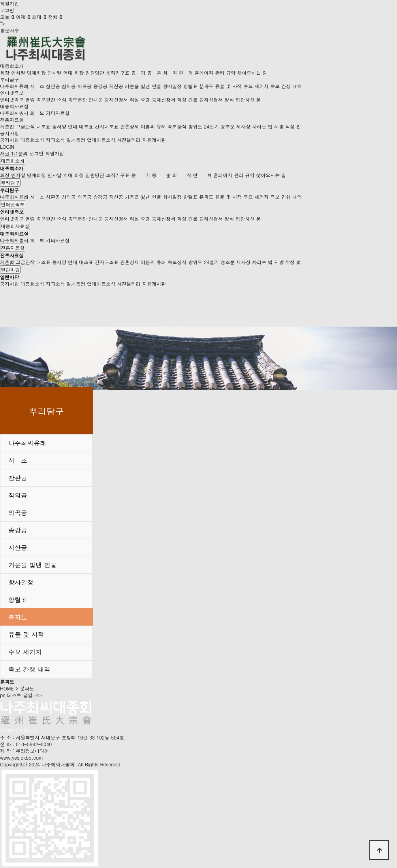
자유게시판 (154, 140)
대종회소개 (12, 66)
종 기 (138, 73)
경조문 (228, 126)
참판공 (53, 86)
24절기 (211, 126)
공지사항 (9, 133)
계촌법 (7, 126)
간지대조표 (107, 126)
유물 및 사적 (228, 86)
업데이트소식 (101, 140)
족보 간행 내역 (286, 86)
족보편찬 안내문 (85, 99)
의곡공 (85, 86)
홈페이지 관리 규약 (215, 73)
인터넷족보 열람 (17, 99)
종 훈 (154, 73)
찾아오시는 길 (252, 73)
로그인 (7, 10)
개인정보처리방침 (19, 731)
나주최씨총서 (14, 113)
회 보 (37, 113)
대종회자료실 (14, 106)
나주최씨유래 (14, 86)
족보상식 (177, 126)
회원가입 (9, 3)
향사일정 (172, 86)
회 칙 (170, 73)
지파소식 (55, 140)
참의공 (69, 86)
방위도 (195, 126)
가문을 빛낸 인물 (143, 86)
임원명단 (95, 73)
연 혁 (186, 73)
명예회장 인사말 (44, 73)
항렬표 (190, 86)
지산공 (116, 86)
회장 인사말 (13, 73)
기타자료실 (58, 113)
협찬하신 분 (248, 99)
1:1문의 (19, 153)
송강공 (100, 86)
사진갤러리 (129, 140)
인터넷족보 (12, 93)
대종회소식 (32, 140)
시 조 (37, 86)
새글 (5, 153)
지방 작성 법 (288, 126)
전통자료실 (12, 120)
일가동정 (76, 140)
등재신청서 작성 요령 (127, 99)
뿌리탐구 (9, 79)
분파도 (206, 86)
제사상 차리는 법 (254, 126)
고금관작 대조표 (33, 126)
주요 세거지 (256, 86)
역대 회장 (73, 73)
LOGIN (7, 147)
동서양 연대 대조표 (73, 126)
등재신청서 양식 (216, 99)
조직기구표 (118, 73)
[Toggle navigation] (94, 48)
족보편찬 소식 (51, 99)
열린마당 (10, 269)
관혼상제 (130, 126)
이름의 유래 (153, 126)
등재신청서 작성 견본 (175, 99)
